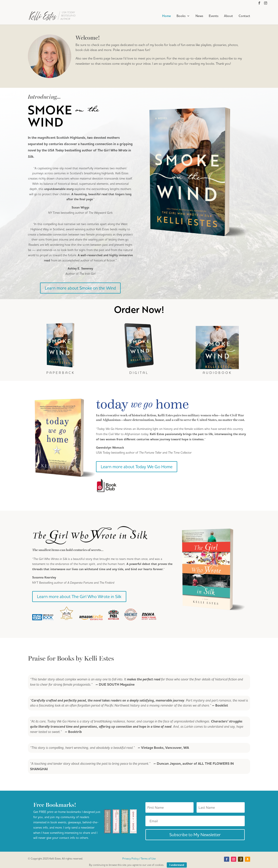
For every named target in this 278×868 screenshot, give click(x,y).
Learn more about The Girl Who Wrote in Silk (79, 596)
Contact (244, 16)
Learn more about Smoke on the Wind (80, 288)
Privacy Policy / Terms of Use (139, 859)
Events (214, 16)
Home (167, 16)
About (228, 16)
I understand (177, 865)
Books (181, 16)
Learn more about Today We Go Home (137, 467)
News (199, 16)
